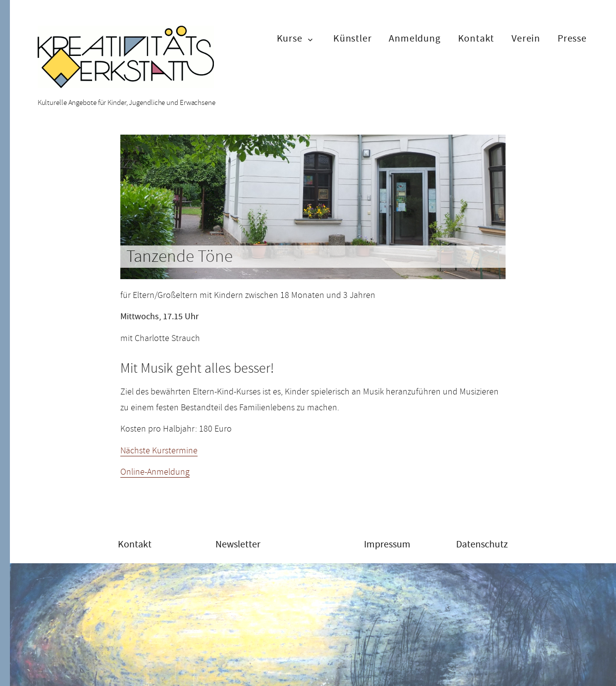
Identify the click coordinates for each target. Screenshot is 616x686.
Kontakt (476, 38)
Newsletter (238, 544)
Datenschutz (482, 544)
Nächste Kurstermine (159, 450)
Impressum (387, 544)
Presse (572, 38)
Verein (526, 38)
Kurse (290, 38)
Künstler (352, 38)
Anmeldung (414, 38)
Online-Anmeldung (155, 472)
